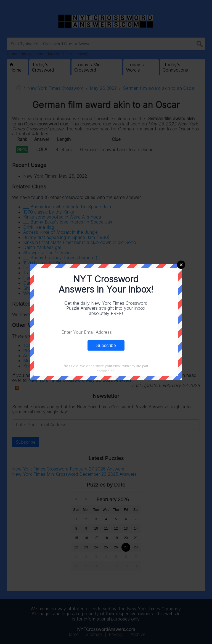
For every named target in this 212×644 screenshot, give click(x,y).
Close (181, 265)
